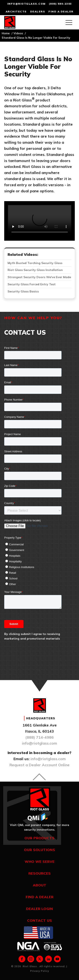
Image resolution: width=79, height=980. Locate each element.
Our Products (39, 838)
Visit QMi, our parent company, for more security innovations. (39, 827)
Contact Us (40, 920)
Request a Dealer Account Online (39, 765)
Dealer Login (39, 909)
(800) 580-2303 (60, 4)
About (40, 885)
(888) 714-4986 (39, 737)
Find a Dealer (40, 897)
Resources (40, 873)
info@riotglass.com (27, 4)
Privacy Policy (40, 971)
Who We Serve (40, 862)
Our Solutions (40, 850)
